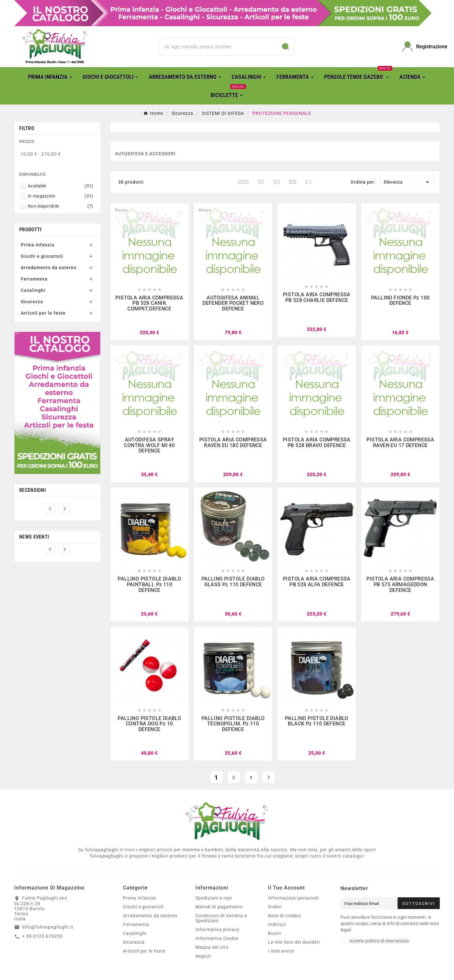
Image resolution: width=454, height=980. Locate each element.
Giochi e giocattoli (42, 256)
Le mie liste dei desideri (294, 942)
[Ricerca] (218, 47)
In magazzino (61, 196)
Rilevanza (407, 182)
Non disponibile (61, 206)
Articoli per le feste (43, 313)
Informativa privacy (218, 930)
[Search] (286, 47)
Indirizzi (277, 924)
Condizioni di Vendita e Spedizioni (221, 918)
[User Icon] (421, 47)
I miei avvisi (281, 951)
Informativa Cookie (217, 938)
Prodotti (30, 230)
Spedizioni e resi (214, 898)
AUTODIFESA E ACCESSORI (145, 154)
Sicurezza (32, 302)
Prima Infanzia (38, 245)
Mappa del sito (212, 947)
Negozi (203, 956)
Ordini (275, 907)
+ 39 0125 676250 (42, 936)
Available (61, 186)
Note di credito (285, 916)
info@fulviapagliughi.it (48, 927)
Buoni (274, 933)
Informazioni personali (293, 898)
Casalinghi (33, 290)
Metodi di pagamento (219, 907)
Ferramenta (34, 279)
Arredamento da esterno (49, 268)
